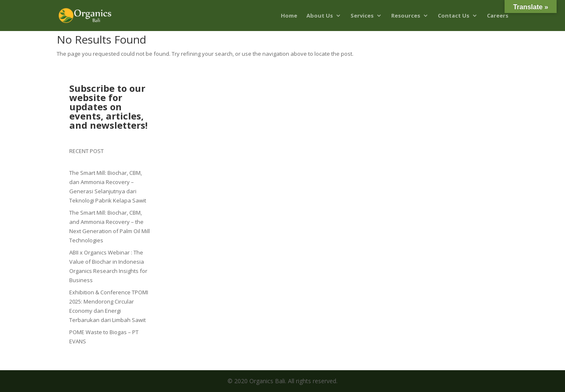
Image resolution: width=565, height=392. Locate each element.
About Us (320, 16)
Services (362, 16)
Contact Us (454, 16)
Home (289, 16)
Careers (498, 16)
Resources (406, 16)
